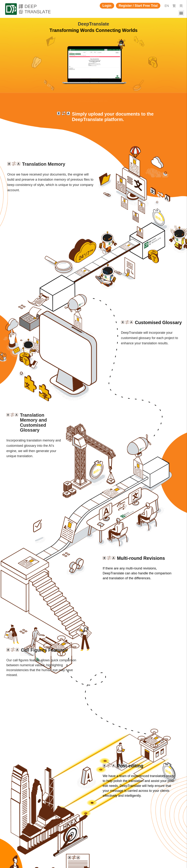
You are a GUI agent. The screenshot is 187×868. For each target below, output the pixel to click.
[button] (107, 6)
